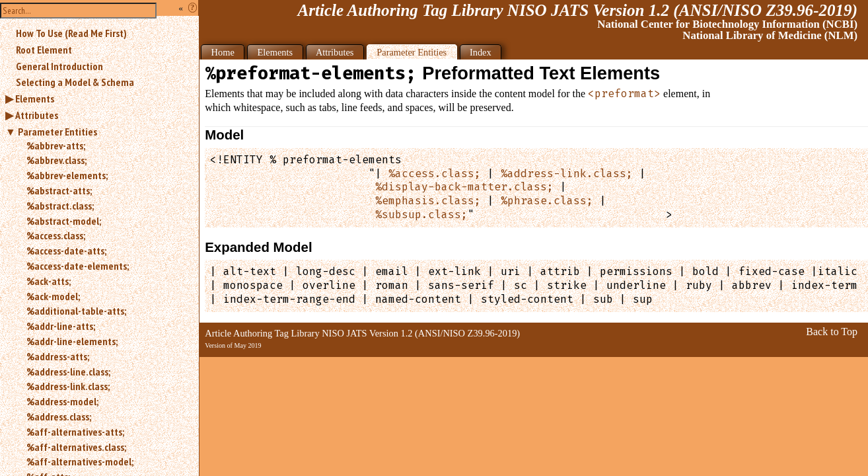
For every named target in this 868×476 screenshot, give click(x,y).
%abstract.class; (60, 206)
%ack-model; (53, 296)
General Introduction (59, 66)
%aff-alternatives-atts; (75, 432)
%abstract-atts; (59, 190)
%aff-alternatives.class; (76, 447)
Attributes (37, 115)
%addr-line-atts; (61, 326)
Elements (35, 99)
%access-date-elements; (78, 266)
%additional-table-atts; (76, 311)
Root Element (44, 50)
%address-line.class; (68, 372)
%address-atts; (58, 356)
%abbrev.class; (56, 160)
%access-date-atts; (66, 251)
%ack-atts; (49, 281)
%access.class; (56, 235)
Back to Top (832, 332)
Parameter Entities (57, 132)
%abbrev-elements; (67, 175)
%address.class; (59, 416)
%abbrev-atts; (56, 145)
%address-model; (62, 401)
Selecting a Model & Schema (75, 82)
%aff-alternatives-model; (80, 461)
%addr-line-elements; (72, 341)
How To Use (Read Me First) (71, 33)
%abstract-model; (64, 221)
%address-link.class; (68, 386)
